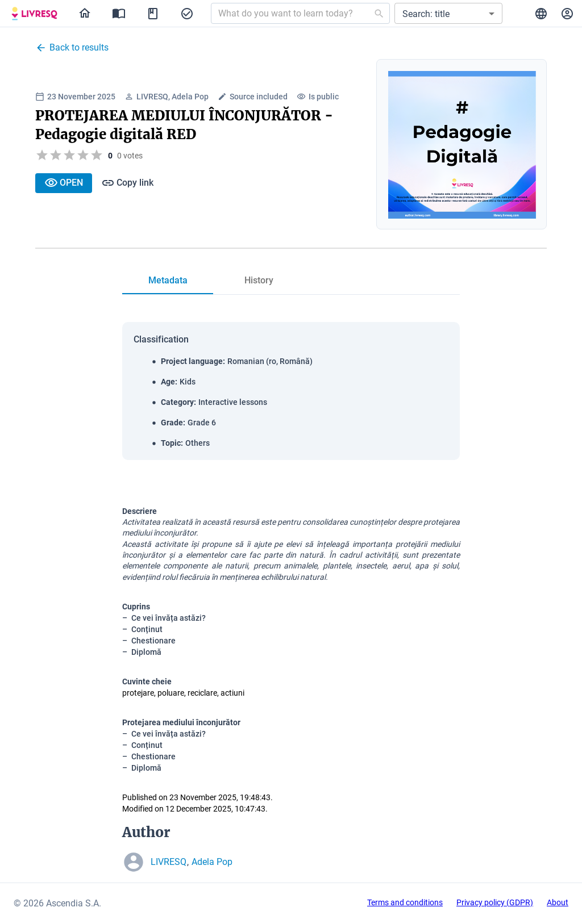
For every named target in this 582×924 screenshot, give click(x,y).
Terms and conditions (405, 902)
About (558, 902)
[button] (448, 13)
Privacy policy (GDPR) (495, 902)
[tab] (168, 281)
